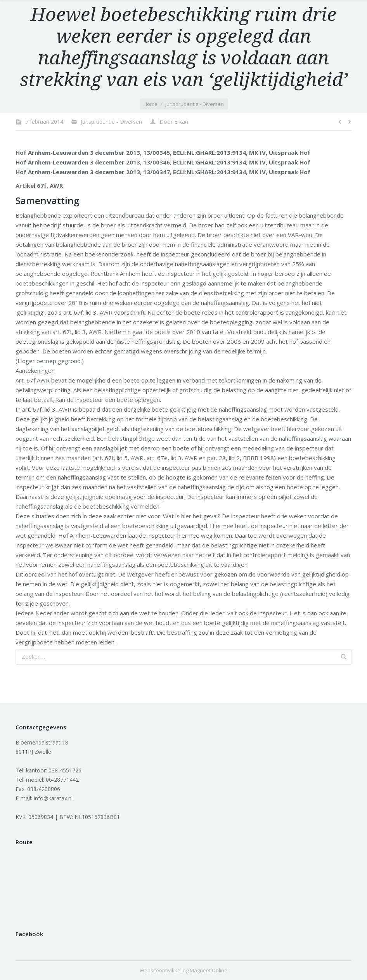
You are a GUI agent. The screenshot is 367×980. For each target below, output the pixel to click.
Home (151, 104)
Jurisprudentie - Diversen (195, 104)
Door (174, 122)
